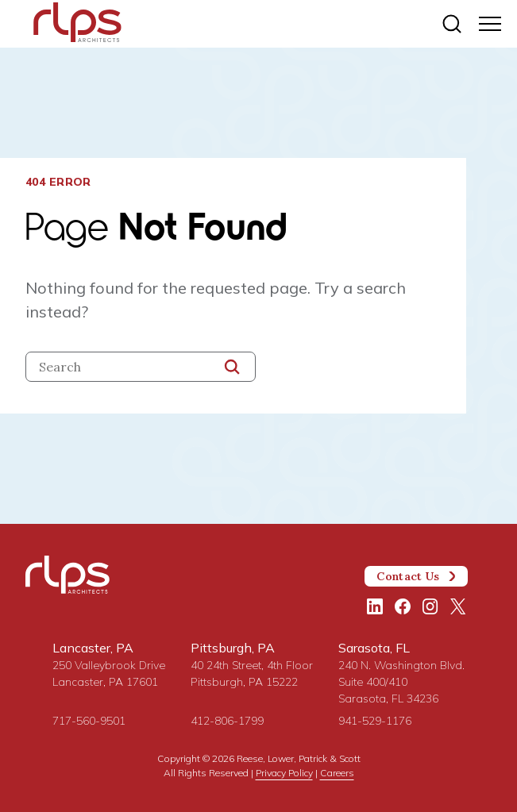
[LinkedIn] (375, 606)
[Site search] (452, 24)
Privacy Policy (284, 773)
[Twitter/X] (458, 606)
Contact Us (416, 576)
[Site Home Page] (77, 25)
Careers (337, 773)
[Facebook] (403, 606)
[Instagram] (430, 606)
